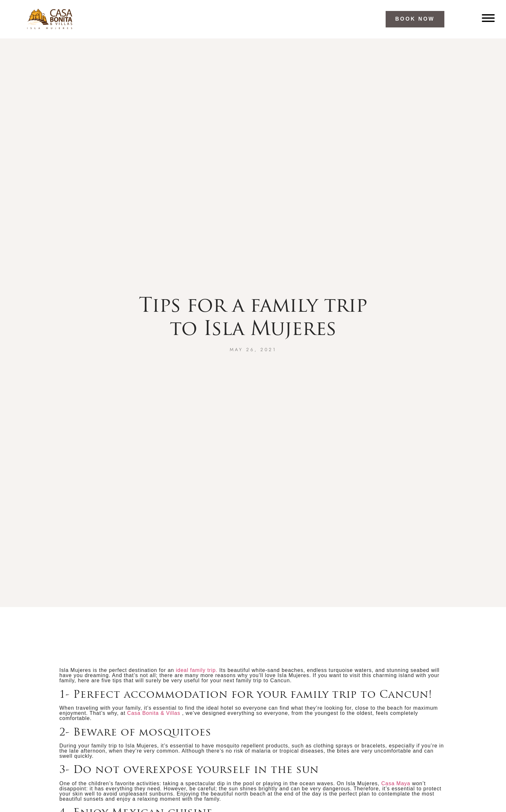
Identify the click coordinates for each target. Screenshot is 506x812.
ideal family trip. (197, 670)
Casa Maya (396, 783)
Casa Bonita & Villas (154, 713)
